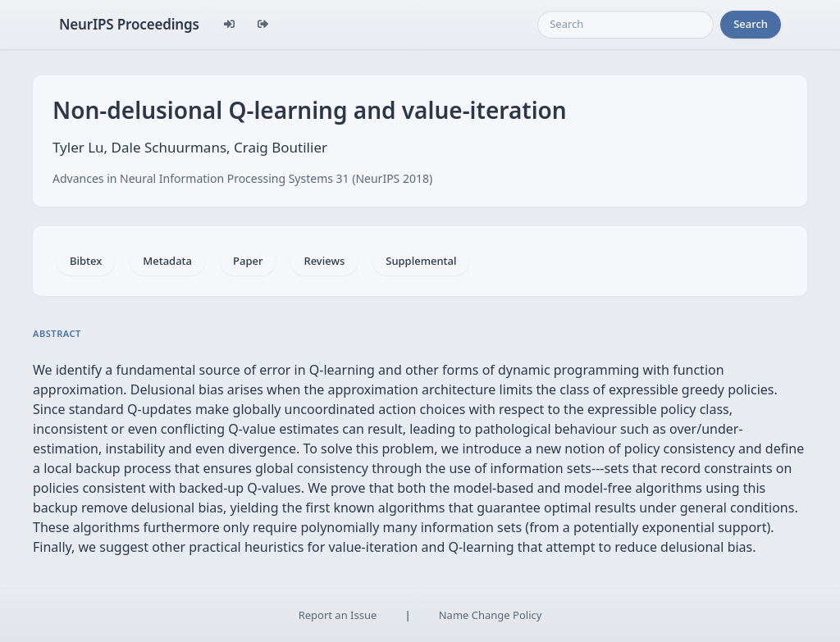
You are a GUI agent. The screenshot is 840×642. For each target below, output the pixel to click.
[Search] (625, 25)
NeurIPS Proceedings (129, 24)
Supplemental (421, 261)
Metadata (167, 261)
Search (751, 24)
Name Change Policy (491, 615)
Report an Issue (338, 615)
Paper (248, 261)
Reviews (324, 261)
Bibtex (86, 261)
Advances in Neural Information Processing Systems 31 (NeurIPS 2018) (242, 178)
